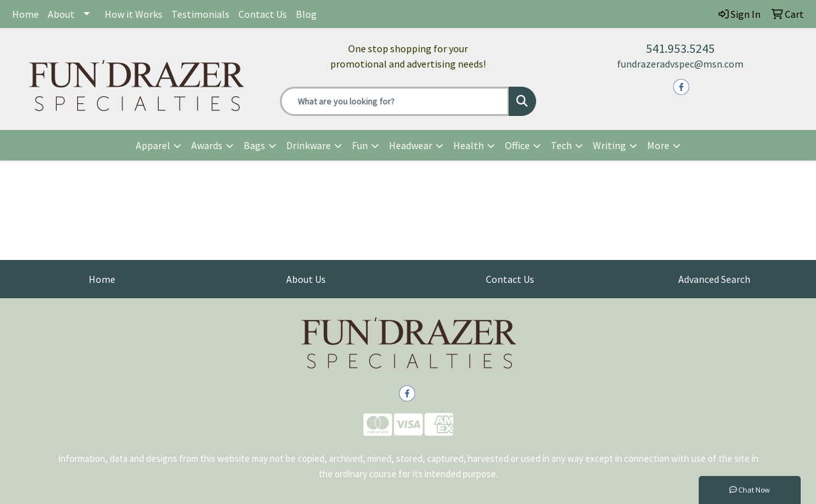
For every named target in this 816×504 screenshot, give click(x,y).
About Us (306, 279)
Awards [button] (207, 145)
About (61, 14)
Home (25, 14)
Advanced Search (714, 279)
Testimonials (200, 14)
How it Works (134, 14)
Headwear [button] (411, 145)
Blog (306, 14)
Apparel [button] (153, 145)
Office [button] (517, 145)
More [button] (658, 145)
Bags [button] (254, 145)
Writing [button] (609, 145)
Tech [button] (561, 145)
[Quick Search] (395, 101)
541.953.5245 (680, 48)
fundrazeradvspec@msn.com (680, 64)
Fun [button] (360, 145)
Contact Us (263, 14)
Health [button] (469, 145)
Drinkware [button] (309, 145)
